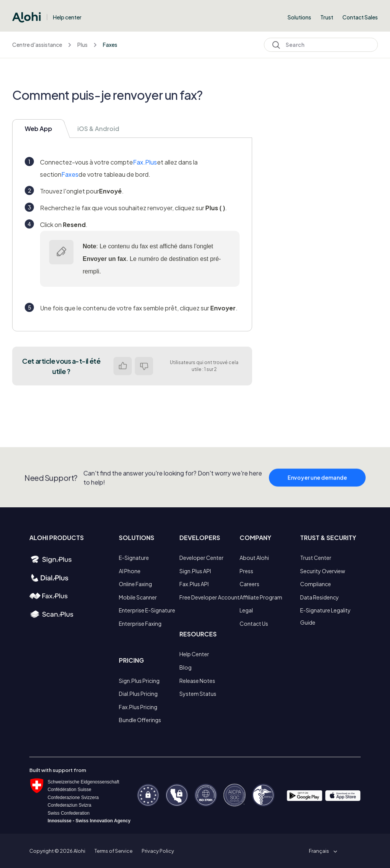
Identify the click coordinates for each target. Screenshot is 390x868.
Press (246, 571)
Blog (185, 667)
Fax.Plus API (194, 584)
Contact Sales (360, 17)
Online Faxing (135, 584)
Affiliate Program (261, 597)
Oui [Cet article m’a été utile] (123, 366)
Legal (246, 610)
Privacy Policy (158, 851)
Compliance (316, 584)
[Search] (321, 45)
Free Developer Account (209, 597)
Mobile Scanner (138, 597)
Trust (327, 17)
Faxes (110, 45)
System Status (198, 694)
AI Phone (130, 571)
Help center (67, 17)
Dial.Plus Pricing (138, 694)
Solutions (299, 17)
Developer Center (201, 558)
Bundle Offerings (140, 720)
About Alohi (254, 558)
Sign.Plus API (195, 571)
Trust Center (316, 558)
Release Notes (197, 681)
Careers (249, 584)
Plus (82, 45)
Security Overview (323, 571)
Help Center (194, 654)
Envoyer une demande (317, 490)
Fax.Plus (145, 162)
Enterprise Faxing (140, 623)
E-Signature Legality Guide (325, 616)
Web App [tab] (38, 129)
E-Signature (134, 558)
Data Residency (320, 597)
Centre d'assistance (37, 45)
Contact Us (254, 623)
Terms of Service (113, 851)
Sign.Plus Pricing (139, 681)
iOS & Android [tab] (98, 129)
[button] (322, 851)
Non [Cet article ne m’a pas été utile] (144, 366)
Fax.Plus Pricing (138, 707)
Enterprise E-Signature (147, 610)
